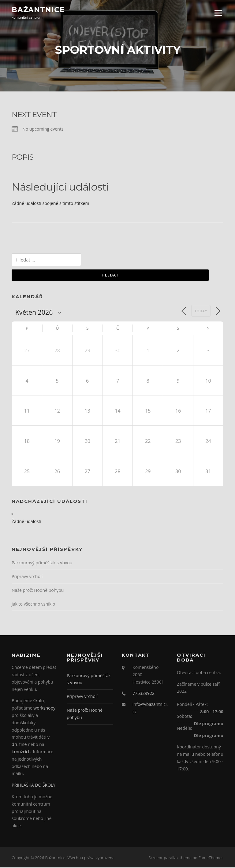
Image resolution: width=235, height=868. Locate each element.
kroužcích (21, 752)
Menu (218, 13)
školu (39, 701)
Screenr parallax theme (170, 858)
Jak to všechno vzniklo (33, 605)
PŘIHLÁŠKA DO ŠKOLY (34, 786)
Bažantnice (38, 10)
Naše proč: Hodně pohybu (38, 591)
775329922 (144, 694)
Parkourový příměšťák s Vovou (42, 563)
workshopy (44, 709)
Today (201, 312)
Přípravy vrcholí (27, 577)
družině (20, 745)
